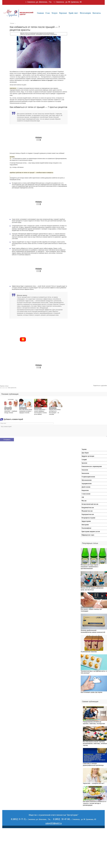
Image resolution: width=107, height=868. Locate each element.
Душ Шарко (85, 453)
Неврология (85, 490)
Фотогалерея (85, 13)
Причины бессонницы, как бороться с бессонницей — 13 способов (55, 412)
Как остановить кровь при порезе (92, 692)
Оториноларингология (88, 477)
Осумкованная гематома (89, 652)
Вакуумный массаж (88, 508)
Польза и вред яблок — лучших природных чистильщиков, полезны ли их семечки (40, 412)
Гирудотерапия (86, 521)
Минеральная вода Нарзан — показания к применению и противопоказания (90, 567)
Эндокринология (87, 484)
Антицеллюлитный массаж (90, 504)
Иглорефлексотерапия (88, 518)
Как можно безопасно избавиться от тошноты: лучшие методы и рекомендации (95, 803)
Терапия (84, 449)
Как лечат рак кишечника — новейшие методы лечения (11, 411)
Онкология (85, 470)
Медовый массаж (87, 511)
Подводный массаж (88, 514)
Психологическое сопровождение (92, 466)
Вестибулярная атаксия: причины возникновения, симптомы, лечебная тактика (95, 744)
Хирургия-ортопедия (88, 456)
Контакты (97, 13)
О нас (48, 13)
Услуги (55, 13)
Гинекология (85, 473)
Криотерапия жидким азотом (91, 532)
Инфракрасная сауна (88, 535)
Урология (84, 463)
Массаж (84, 501)
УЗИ (83, 497)
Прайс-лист (73, 13)
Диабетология (86, 487)
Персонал (63, 13)
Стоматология (86, 494)
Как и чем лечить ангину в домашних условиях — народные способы (26, 411)
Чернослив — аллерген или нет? (94, 783)
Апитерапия (85, 525)
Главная (40, 13)
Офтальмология (87, 480)
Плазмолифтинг (86, 528)
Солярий (84, 460)
